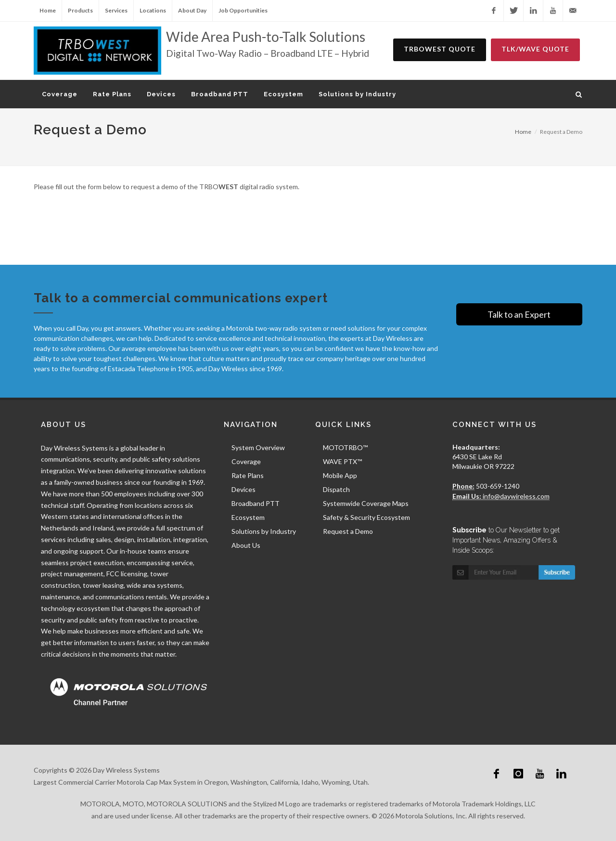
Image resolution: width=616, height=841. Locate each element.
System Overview (258, 447)
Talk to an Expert (519, 314)
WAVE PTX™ (342, 461)
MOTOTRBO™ (345, 447)
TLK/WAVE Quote (535, 49)
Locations (153, 10)
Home (48, 10)
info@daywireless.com (515, 496)
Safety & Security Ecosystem (366, 517)
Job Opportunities (243, 10)
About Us (246, 545)
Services (116, 10)
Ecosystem (248, 517)
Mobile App (340, 475)
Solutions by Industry (264, 531)
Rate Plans (248, 475)
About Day (192, 10)
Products (80, 10)
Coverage (246, 461)
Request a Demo (348, 531)
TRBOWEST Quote (440, 49)
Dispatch (336, 489)
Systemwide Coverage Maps (366, 503)
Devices (244, 489)
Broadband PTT (256, 503)
